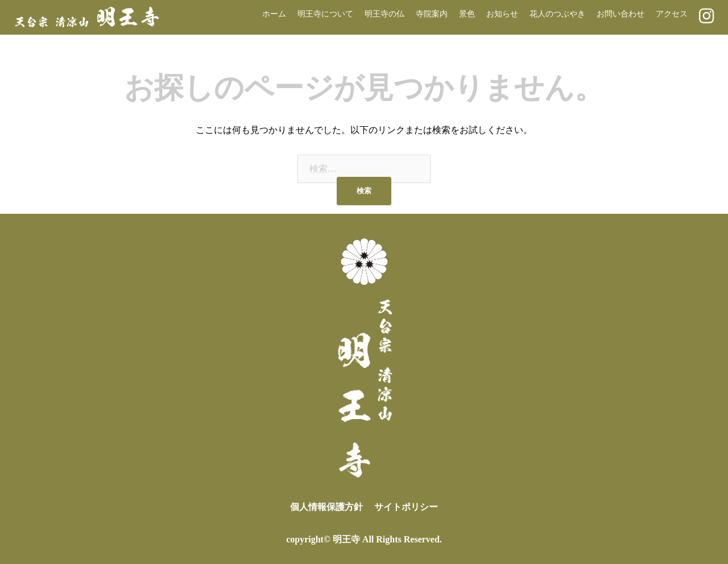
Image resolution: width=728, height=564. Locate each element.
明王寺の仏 (384, 14)
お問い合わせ (621, 14)
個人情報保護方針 (326, 507)
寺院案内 (432, 14)
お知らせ (502, 14)
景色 (467, 14)
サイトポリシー (406, 507)
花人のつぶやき (557, 14)
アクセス (672, 14)
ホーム (274, 14)
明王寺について (325, 14)
